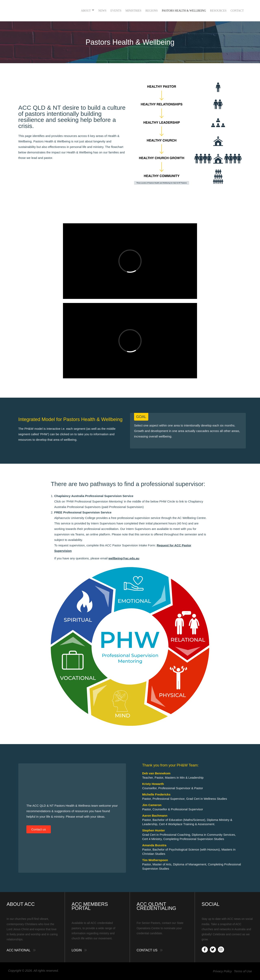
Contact (237, 11)
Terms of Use (243, 971)
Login (77, 950)
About (88, 11)
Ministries (133, 11)
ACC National (19, 950)
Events (116, 11)
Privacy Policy (222, 971)
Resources (218, 11)
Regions (152, 11)
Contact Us (147, 950)
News (102, 11)
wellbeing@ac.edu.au (124, 558)
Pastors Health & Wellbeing (184, 11)
